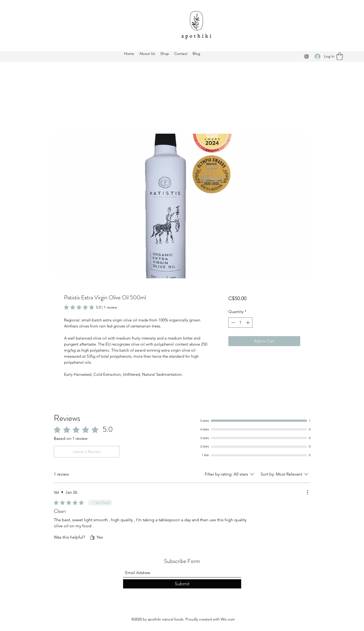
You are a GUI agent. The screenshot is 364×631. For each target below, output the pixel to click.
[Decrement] (233, 323)
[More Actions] (307, 492)
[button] (340, 56)
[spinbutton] (241, 323)
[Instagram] (307, 56)
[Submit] (182, 584)
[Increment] (248, 323)
